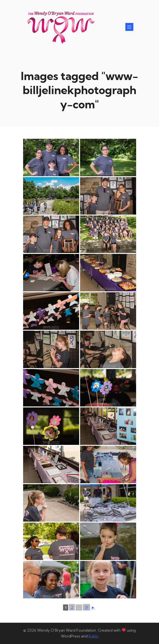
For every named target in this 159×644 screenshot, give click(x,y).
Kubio (93, 636)
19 (87, 607)
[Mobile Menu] (129, 27)
